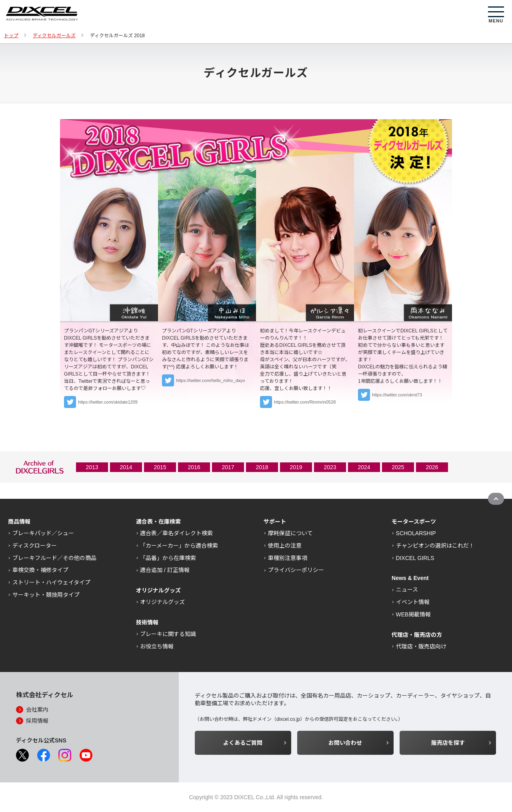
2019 (296, 467)
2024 (364, 467)
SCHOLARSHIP (416, 533)
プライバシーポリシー (296, 570)
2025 (398, 467)
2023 (330, 467)
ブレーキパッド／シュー (43, 533)
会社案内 (37, 710)
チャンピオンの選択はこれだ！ (435, 546)
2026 (432, 467)
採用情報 (37, 721)
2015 (160, 467)
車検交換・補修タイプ (40, 570)
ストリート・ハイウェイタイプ (51, 582)
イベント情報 (413, 602)
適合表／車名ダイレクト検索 (176, 533)
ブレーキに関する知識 (168, 634)
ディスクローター (35, 546)
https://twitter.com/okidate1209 (108, 402)
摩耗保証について (290, 533)
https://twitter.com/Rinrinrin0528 (305, 402)
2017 (228, 467)
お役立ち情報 (157, 646)
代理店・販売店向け (421, 646)
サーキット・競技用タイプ (46, 595)
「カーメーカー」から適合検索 (179, 546)
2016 (194, 467)
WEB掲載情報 (414, 614)
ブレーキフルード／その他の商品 (54, 558)
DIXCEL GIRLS (415, 558)
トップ (11, 36)
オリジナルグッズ (162, 602)
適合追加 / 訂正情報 (165, 570)
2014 (126, 467)
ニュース (407, 590)
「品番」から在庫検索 (168, 558)
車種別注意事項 (288, 558)
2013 (92, 467)
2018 (262, 467)
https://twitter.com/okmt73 (397, 395)
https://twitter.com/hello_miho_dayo (210, 380)
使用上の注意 (285, 546)
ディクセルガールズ (54, 36)
